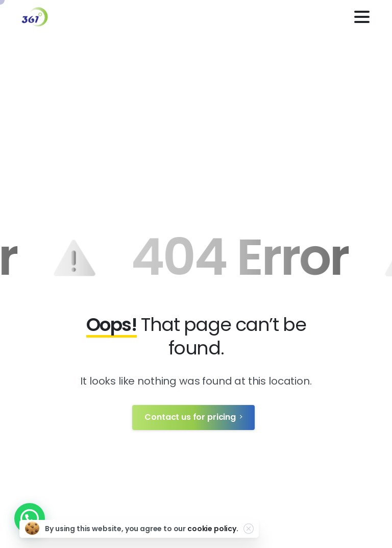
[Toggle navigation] (362, 17)
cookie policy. (213, 529)
